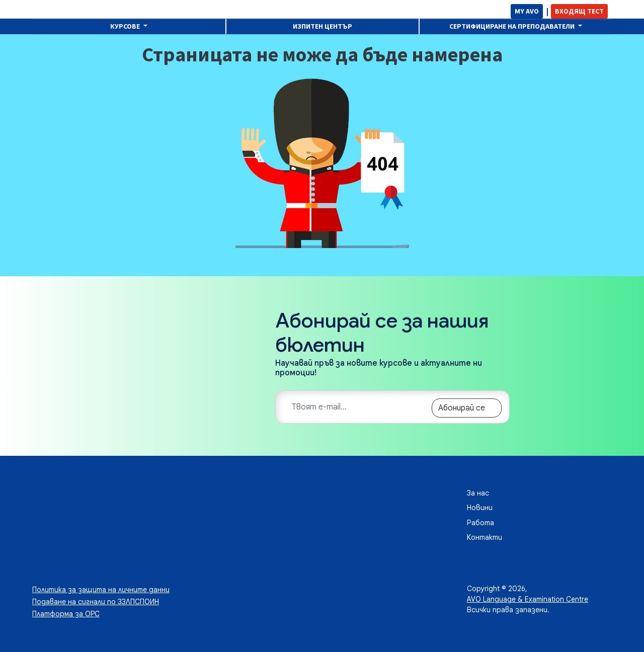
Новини (480, 508)
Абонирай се (462, 408)
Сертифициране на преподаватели (513, 26)
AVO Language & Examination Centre (528, 599)
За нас (478, 493)
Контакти (485, 537)
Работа (480, 523)
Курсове (126, 26)
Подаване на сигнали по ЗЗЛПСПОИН (96, 602)
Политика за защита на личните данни (101, 590)
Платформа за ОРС (66, 614)
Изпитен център (323, 26)
